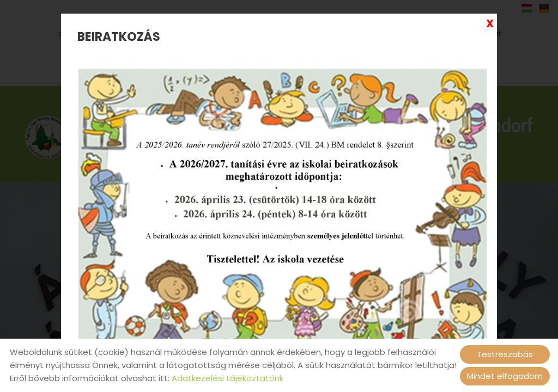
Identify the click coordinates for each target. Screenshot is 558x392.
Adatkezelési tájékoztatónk (228, 378)
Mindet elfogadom (505, 376)
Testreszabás (505, 354)
